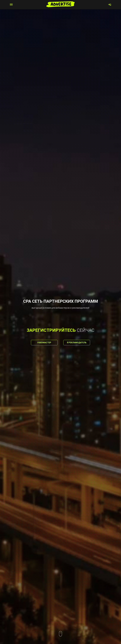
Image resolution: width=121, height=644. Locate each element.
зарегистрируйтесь (51, 330)
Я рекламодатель (77, 343)
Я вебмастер (44, 343)
